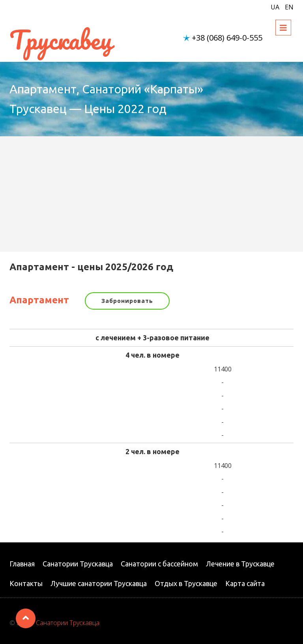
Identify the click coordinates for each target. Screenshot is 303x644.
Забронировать (127, 301)
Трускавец (61, 40)
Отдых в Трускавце (186, 583)
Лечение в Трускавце (240, 564)
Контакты (26, 583)
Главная (22, 564)
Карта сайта (245, 583)
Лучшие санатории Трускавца (99, 583)
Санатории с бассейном (159, 564)
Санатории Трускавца (78, 564)
